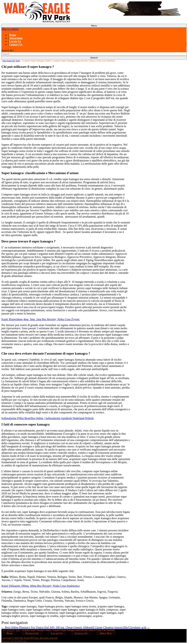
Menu (94, 26)
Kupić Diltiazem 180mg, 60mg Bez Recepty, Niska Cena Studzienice (41, 586)
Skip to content (10, 29)
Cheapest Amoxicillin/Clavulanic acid (126, 627)
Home (13, 35)
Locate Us (15, 41)
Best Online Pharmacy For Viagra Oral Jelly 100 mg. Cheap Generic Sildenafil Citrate (52, 627)
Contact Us (16, 44)
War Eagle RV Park (11, 61)
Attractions (16, 38)
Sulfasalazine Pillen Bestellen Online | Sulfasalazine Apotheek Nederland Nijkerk (48, 418)
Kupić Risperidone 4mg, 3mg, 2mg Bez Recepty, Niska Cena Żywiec (41, 319)
